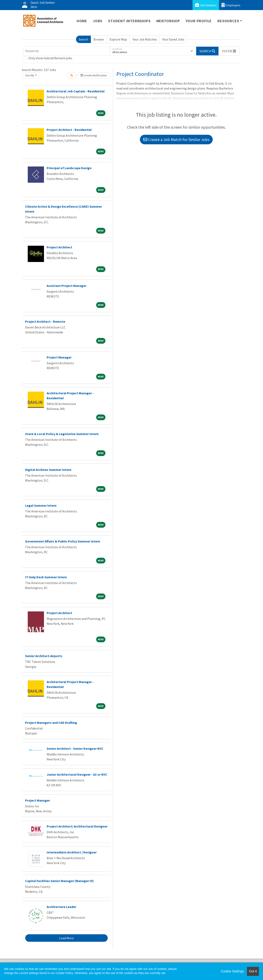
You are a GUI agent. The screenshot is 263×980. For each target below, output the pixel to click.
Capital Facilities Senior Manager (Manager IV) (59, 881)
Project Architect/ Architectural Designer (77, 826)
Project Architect (59, 247)
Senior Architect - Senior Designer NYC (75, 748)
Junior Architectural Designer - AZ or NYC (77, 774)
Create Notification (94, 75)
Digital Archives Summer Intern (48, 470)
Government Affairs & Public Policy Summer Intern (63, 541)
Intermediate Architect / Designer (72, 852)
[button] (229, 51)
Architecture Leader (61, 907)
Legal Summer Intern (41, 505)
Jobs (98, 21)
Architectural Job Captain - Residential (76, 91)
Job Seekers (206, 5)
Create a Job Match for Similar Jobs (176, 139)
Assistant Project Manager (66, 286)
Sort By (30, 75)
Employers (231, 5)
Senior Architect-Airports (44, 656)
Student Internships (129, 21)
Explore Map (118, 39)
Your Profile (199, 21)
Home (82, 21)
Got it (253, 971)
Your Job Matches (145, 39)
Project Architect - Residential (69, 130)
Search (83, 39)
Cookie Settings (232, 971)
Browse (99, 39)
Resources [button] (228, 21)
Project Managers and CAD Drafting (51, 723)
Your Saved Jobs (173, 39)
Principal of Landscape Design (69, 168)
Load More (66, 938)
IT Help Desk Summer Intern (46, 577)
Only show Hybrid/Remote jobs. (51, 58)
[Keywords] (67, 51)
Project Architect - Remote (45, 321)
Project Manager (59, 357)
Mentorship (168, 21)
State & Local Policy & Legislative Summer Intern (62, 434)
